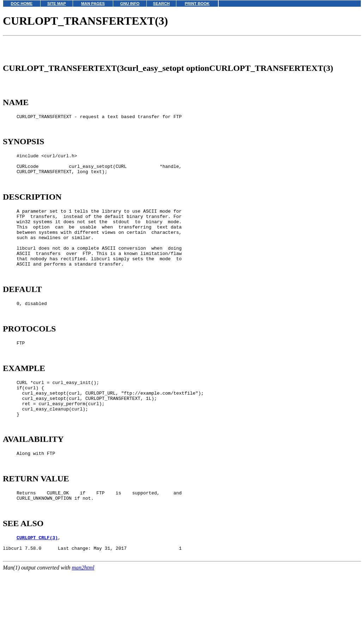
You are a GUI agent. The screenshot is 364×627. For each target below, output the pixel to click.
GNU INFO (130, 4)
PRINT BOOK (197, 4)
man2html (83, 624)
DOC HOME (22, 4)
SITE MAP (57, 4)
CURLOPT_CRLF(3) (37, 590)
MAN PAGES (93, 4)
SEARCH (161, 4)
